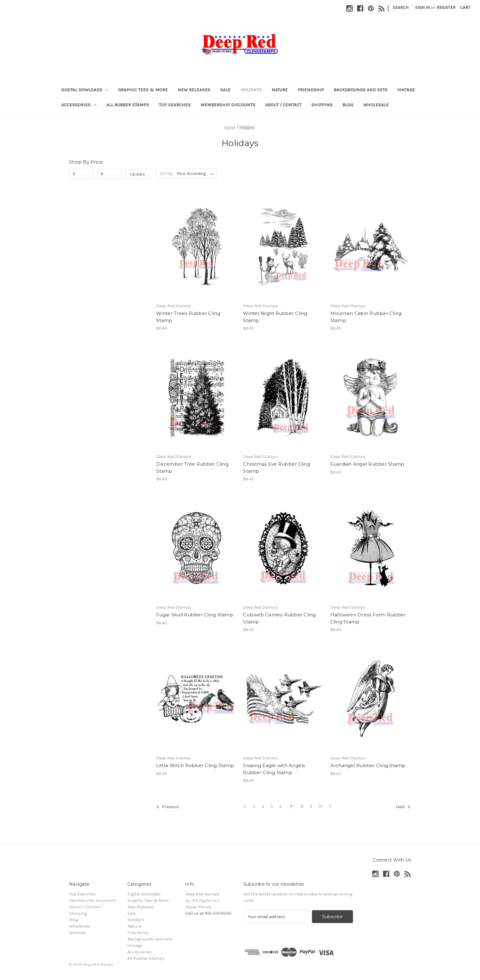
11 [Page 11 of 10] (330, 806)
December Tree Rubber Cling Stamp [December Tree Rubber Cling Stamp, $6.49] (192, 467)
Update (137, 174)
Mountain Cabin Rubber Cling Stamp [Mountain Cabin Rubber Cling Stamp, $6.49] (366, 317)
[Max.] (109, 174)
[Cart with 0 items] (465, 8)
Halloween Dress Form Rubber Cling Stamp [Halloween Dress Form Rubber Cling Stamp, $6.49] (368, 618)
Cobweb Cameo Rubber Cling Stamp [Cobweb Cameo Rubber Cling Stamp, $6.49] (279, 618)
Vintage (406, 90)
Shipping (322, 105)
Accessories (79, 105)
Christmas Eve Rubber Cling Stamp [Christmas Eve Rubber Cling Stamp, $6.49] (277, 467)
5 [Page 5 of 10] (272, 806)
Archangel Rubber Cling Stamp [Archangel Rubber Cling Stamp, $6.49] (368, 765)
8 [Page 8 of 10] (302, 806)
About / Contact (283, 105)
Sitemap (77, 933)
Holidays (251, 90)
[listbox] (196, 174)
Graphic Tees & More (143, 90)
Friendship (311, 90)
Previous (168, 807)
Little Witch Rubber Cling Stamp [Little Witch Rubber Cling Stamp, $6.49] (195, 765)
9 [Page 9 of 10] (311, 806)
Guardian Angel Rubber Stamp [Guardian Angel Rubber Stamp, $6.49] (367, 464)
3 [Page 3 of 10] (254, 806)
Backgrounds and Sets (361, 90)
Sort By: (167, 174)
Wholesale (376, 105)
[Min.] (82, 174)
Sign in (422, 8)
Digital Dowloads (85, 90)
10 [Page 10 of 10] (321, 806)
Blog (348, 105)
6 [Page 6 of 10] (281, 806)
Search (401, 8)
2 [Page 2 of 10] (245, 806)
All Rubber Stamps (128, 105)
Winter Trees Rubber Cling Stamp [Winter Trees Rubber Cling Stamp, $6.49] (188, 317)
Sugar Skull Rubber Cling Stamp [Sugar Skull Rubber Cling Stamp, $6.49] (195, 615)
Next (403, 807)
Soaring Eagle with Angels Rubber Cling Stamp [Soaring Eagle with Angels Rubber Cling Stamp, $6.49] (274, 769)
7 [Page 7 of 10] (291, 806)
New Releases (194, 90)
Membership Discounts (228, 105)
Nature (280, 90)
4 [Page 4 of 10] (263, 806)
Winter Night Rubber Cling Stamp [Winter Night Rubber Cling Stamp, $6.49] (275, 317)
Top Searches (175, 105)
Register (446, 8)
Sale (225, 90)
